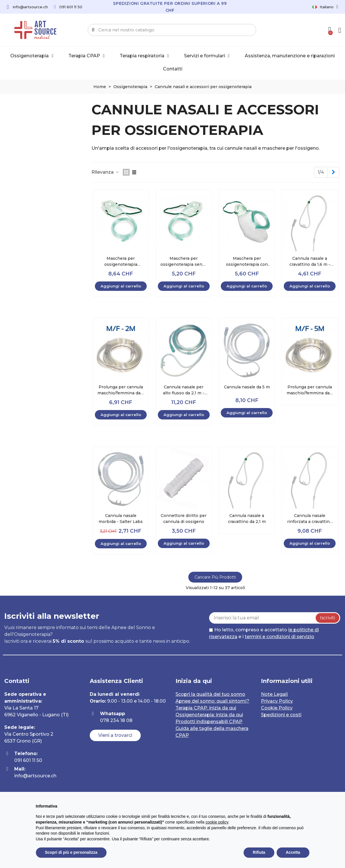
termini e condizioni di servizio (279, 637)
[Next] (333, 172)
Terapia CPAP (86, 56)
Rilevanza (105, 172)
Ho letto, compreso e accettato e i (264, 633)
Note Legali (274, 694)
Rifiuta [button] (259, 852)
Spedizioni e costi (281, 715)
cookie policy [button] (217, 822)
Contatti (173, 69)
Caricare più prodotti (215, 577)
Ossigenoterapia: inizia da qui (209, 715)
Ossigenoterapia (32, 56)
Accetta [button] (293, 852)
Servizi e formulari (207, 56)
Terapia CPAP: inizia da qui (206, 708)
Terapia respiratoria (144, 56)
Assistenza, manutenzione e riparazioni (290, 56)
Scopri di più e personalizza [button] (71, 852)
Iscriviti (327, 618)
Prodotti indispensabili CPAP (209, 722)
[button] (115, 735)
